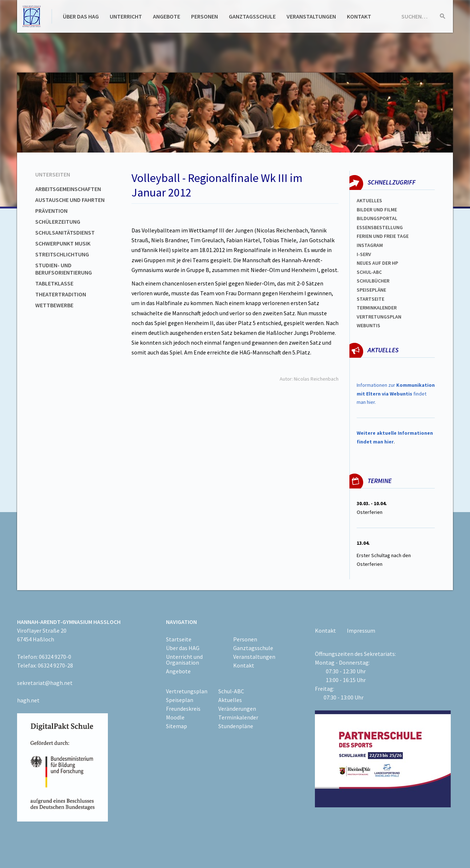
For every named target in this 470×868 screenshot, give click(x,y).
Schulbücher (373, 281)
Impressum (361, 630)
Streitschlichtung (62, 254)
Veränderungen (237, 709)
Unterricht (126, 16)
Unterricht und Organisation (184, 660)
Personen (204, 16)
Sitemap (177, 726)
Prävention (51, 211)
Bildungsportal (377, 218)
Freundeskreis (183, 709)
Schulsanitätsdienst (65, 232)
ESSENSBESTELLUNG (380, 227)
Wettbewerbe (54, 305)
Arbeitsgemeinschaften (68, 189)
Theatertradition (61, 294)
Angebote (167, 16)
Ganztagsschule (252, 16)
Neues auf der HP (377, 263)
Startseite (370, 299)
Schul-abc (369, 272)
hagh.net (28, 700)
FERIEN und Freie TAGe (383, 236)
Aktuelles (369, 200)
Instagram (370, 245)
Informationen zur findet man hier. (396, 394)
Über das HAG (81, 16)
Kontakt (359, 16)
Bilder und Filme (377, 210)
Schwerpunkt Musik (63, 243)
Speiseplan (180, 700)
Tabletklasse (54, 283)
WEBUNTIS (368, 325)
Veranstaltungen (311, 16)
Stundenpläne (236, 726)
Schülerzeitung (58, 222)
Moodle (175, 717)
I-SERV (364, 254)
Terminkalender (377, 308)
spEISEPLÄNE (371, 290)
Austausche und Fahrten (70, 200)
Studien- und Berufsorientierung (64, 269)
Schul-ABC (231, 691)
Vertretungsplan (379, 317)
